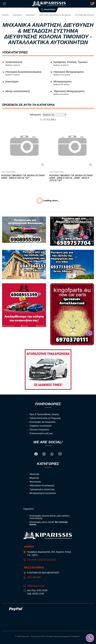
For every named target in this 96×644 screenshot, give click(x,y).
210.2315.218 (34, 560)
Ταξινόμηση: (35, 115)
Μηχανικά (30, 15)
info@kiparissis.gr (36, 586)
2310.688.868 (34, 577)
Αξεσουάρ (34, 474)
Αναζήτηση (48, 9)
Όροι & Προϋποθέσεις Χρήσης (44, 414)
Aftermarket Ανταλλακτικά (42, 486)
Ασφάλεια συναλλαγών (41, 426)
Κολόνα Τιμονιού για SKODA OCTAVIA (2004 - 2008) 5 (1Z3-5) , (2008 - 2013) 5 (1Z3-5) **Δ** (71, 178)
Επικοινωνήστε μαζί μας (41, 433)
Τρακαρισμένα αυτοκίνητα (42, 489)
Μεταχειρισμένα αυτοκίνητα (43, 493)
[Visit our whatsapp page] (52, 455)
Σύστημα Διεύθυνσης (85, 15)
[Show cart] (92, 4)
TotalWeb (76, 636)
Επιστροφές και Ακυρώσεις (43, 422)
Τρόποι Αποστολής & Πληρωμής (45, 418)
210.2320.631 (49, 560)
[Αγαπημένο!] (43, 165)
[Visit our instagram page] (44, 455)
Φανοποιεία (35, 482)
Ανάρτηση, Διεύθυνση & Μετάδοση (55, 15)
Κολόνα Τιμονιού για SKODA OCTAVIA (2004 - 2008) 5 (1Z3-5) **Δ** (23, 177)
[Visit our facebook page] (36, 455)
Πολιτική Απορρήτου (39, 430)
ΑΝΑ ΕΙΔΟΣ (17, 15)
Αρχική (5, 15)
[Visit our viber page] (60, 455)
